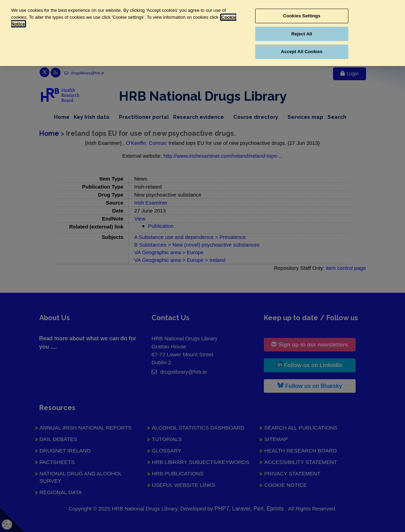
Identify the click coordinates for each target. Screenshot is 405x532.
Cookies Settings (302, 16)
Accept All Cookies (302, 52)
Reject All (302, 34)
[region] (202, 33)
